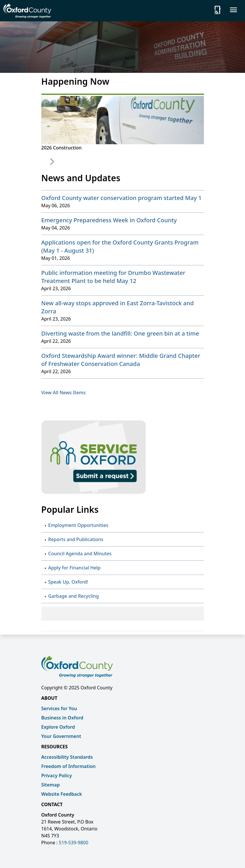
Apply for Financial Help (74, 568)
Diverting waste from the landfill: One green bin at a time (120, 333)
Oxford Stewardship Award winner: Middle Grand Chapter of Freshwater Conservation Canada (121, 360)
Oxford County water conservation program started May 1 (121, 198)
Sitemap (51, 785)
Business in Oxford (62, 718)
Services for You (59, 708)
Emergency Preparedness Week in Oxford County (109, 220)
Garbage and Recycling (74, 596)
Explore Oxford (58, 727)
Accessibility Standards (67, 757)
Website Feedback (62, 794)
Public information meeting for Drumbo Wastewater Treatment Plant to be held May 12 (113, 277)
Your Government (61, 736)
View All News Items (63, 393)
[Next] (51, 162)
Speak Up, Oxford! (68, 582)
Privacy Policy (57, 776)
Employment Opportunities (78, 525)
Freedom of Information (69, 766)
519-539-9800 (73, 843)
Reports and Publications (76, 539)
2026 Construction (62, 148)
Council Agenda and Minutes (80, 554)
